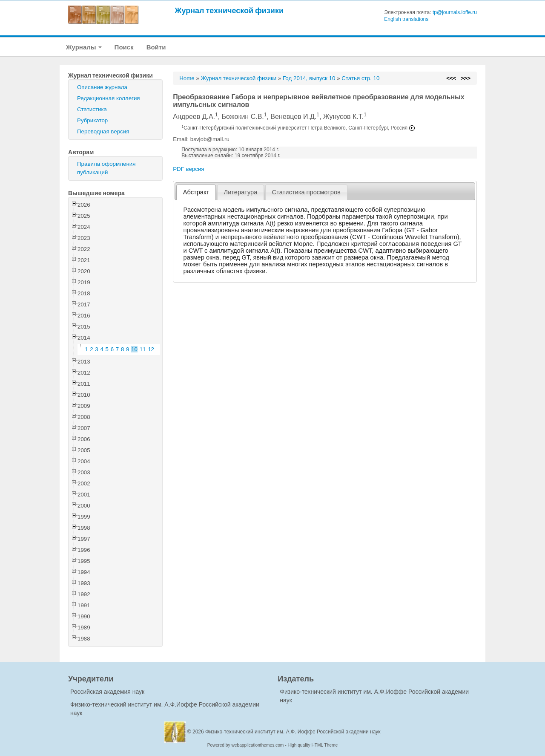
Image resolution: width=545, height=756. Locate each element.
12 (151, 349)
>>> (466, 78)
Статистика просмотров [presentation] (306, 192)
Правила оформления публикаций (106, 168)
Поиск (124, 47)
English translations (406, 19)
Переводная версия (103, 131)
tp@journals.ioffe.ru (455, 12)
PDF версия (188, 169)
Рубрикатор (92, 120)
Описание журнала (102, 87)
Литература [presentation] (241, 192)
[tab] (196, 192)
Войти (156, 47)
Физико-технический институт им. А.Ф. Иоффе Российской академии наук (293, 732)
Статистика (92, 109)
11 (143, 349)
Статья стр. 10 (360, 78)
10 (134, 349)
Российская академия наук (107, 692)
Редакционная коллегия (109, 98)
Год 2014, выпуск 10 (309, 78)
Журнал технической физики (229, 10)
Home (187, 78)
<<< (451, 78)
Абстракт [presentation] (196, 192)
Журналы (84, 47)
